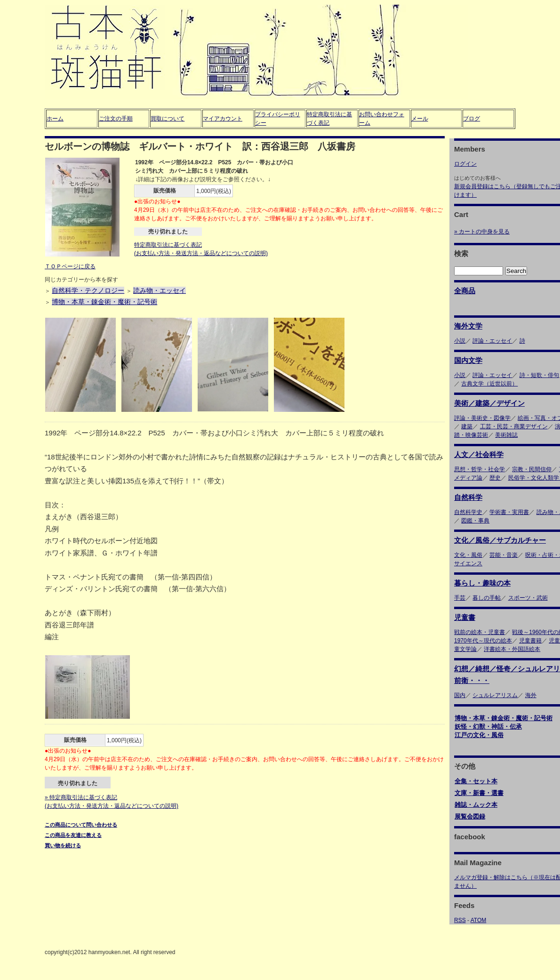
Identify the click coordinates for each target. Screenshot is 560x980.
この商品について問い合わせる (81, 825)
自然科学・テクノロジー (88, 290)
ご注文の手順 (116, 119)
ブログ (472, 119)
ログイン (465, 164)
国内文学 (468, 360)
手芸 (460, 598)
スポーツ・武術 (528, 598)
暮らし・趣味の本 (482, 583)
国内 (460, 695)
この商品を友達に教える (73, 835)
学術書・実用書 (509, 512)
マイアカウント (223, 119)
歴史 (495, 478)
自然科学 (468, 497)
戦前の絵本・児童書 (480, 632)
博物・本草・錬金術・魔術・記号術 (104, 302)
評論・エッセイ (492, 341)
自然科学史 (468, 512)
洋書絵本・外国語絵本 (512, 649)
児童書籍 (530, 641)
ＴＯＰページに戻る (70, 266)
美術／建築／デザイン (489, 403)
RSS (460, 920)
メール (420, 119)
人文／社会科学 (479, 454)
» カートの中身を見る (482, 232)
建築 (467, 426)
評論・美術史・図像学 (482, 418)
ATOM (479, 920)
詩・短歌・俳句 (539, 375)
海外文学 (468, 326)
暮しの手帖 (487, 598)
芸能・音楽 (504, 555)
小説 (460, 341)
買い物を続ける (63, 845)
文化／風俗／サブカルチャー (500, 540)
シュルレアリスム (495, 695)
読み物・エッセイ (160, 290)
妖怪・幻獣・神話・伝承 (488, 727)
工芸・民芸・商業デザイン (514, 426)
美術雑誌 (506, 435)
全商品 (465, 291)
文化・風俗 (468, 555)
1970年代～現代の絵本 (483, 641)
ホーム (55, 119)
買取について (168, 119)
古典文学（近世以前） (489, 384)
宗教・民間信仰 (532, 469)
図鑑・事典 (475, 521)
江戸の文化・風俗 (479, 735)
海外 (531, 695)
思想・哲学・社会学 (480, 469)
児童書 (465, 617)
